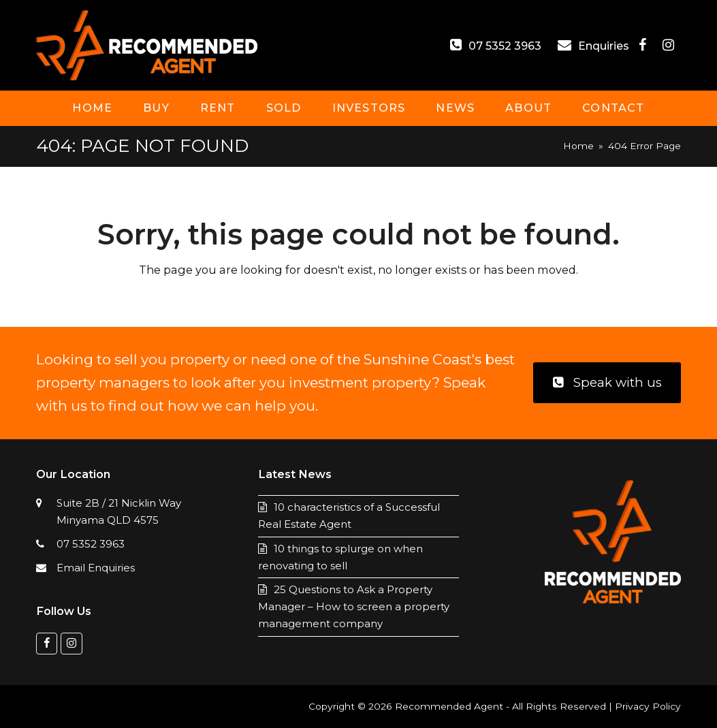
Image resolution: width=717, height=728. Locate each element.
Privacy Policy (648, 706)
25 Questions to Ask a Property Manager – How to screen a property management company (354, 606)
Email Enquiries (96, 568)
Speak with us (607, 382)
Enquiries (605, 46)
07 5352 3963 (505, 46)
